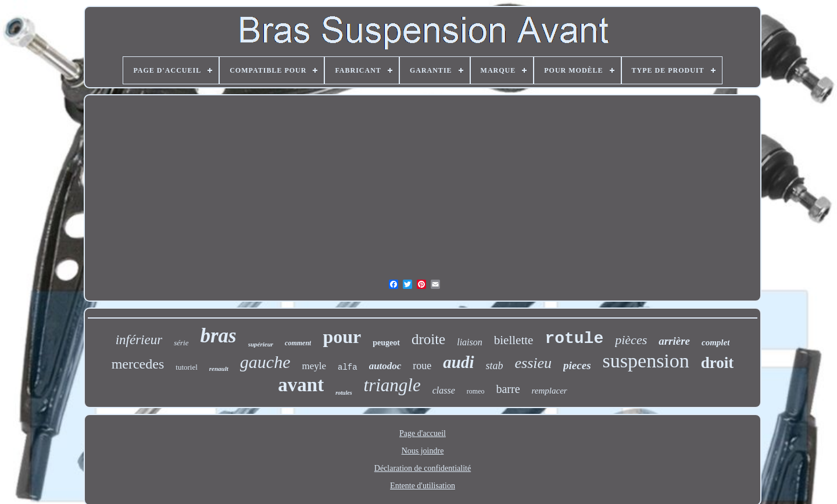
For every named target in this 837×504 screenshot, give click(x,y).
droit (718, 363)
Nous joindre (423, 451)
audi (458, 362)
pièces (631, 340)
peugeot (386, 343)
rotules (344, 393)
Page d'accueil (423, 433)
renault (219, 369)
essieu (534, 363)
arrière (674, 341)
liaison (470, 342)
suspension (646, 361)
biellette (514, 340)
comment (298, 343)
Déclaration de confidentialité (423, 468)
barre (508, 389)
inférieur (139, 340)
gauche (265, 362)
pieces (577, 365)
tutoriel (187, 367)
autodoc (385, 366)
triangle (392, 385)
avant (301, 385)
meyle (314, 366)
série (181, 343)
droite (428, 339)
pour (342, 337)
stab (495, 366)
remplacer (550, 391)
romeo (476, 391)
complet (716, 342)
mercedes (138, 364)
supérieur (261, 344)
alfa (348, 367)
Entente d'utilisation (423, 486)
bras (218, 336)
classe (444, 390)
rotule (574, 339)
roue (422, 366)
